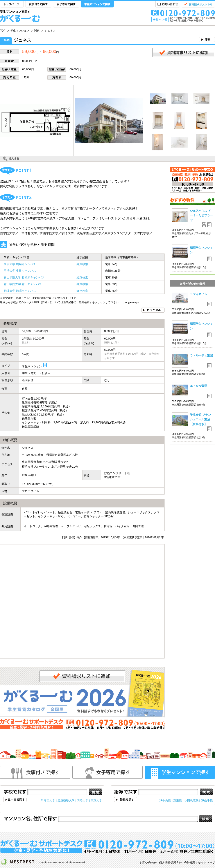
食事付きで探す (38, 4)
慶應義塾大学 (66, 800)
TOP (12, 4)
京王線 (178, 800)
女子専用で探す (66, 4)
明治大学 (82, 800)
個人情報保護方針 (170, 863)
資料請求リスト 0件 (201, 5)
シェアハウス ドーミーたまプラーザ (201, 215)
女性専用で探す (107, 772)
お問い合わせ (168, 4)
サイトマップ (206, 863)
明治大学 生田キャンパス (20, 271)
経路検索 (82, 264)
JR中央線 (165, 800)
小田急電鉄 (191, 800)
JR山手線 (207, 800)
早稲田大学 (48, 800)
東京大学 (96, 800)
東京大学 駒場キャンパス (20, 264)
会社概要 (190, 863)
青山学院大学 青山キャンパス (23, 284)
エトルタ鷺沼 (199, 386)
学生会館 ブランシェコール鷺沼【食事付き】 (200, 419)
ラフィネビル (199, 294)
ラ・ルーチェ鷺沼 (201, 355)
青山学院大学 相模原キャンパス (24, 277)
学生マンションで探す (97, 4)
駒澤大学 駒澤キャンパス (20, 291)
